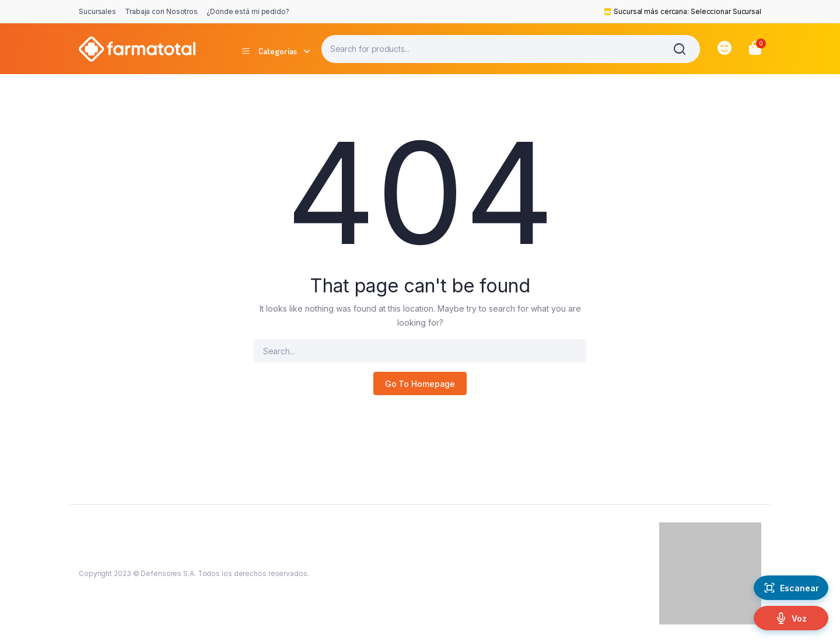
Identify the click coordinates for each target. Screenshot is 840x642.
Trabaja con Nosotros (161, 11)
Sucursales (97, 11)
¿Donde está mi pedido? (248, 11)
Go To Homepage (420, 384)
